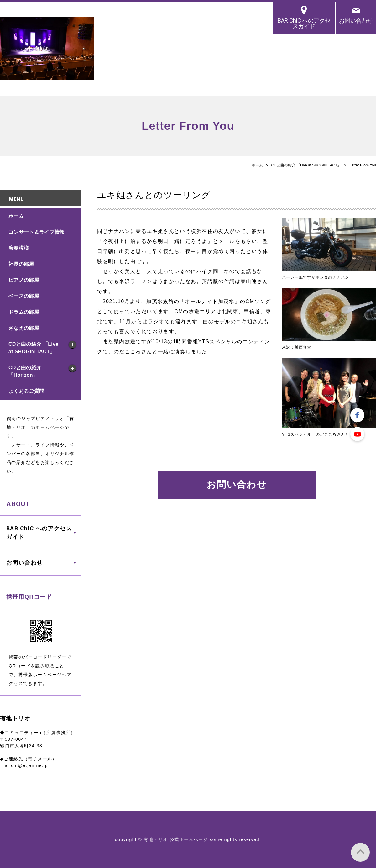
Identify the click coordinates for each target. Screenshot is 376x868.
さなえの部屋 (24, 328)
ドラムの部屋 (24, 312)
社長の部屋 (21, 264)
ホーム (257, 165)
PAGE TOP (360, 852)
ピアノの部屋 (24, 280)
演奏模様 (19, 248)
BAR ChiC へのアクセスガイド (304, 23)
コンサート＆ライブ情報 (37, 232)
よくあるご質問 (26, 391)
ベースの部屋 (24, 296)
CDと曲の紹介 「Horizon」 (25, 371)
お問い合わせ (356, 21)
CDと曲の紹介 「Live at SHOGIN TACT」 (306, 165)
